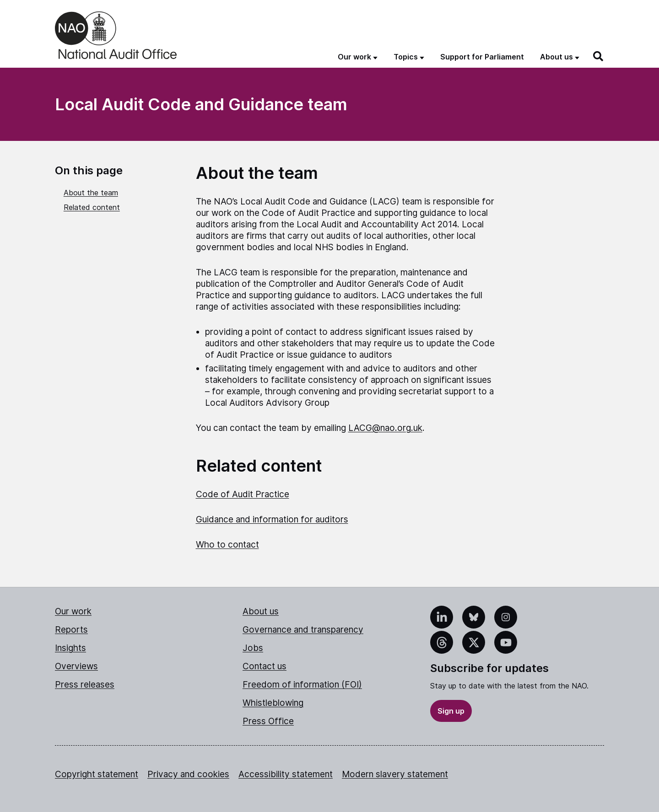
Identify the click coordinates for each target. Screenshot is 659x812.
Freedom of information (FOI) (302, 685)
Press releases (85, 685)
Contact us (265, 666)
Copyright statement (97, 774)
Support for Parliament (482, 57)
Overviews (76, 666)
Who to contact (227, 545)
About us (261, 611)
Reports (71, 630)
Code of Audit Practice (243, 494)
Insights (70, 648)
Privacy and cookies (188, 774)
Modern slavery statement (395, 774)
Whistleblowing (273, 703)
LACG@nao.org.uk (385, 428)
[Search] (599, 56)
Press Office (268, 721)
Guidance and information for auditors (272, 519)
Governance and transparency (303, 630)
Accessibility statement (286, 774)
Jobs (253, 648)
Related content (92, 207)
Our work (73, 611)
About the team (91, 193)
